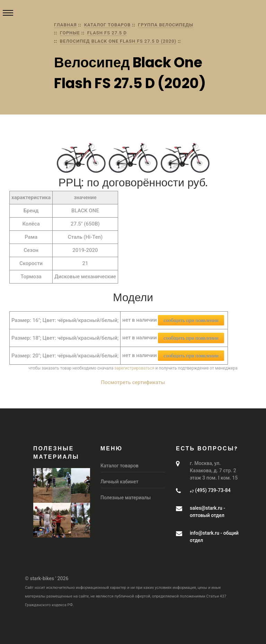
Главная (65, 25)
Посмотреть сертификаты (133, 382)
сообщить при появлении (191, 320)
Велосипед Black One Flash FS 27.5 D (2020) (118, 41)
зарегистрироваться (134, 368)
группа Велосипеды (166, 25)
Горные (70, 33)
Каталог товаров (108, 25)
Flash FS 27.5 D (107, 33)
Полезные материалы (126, 498)
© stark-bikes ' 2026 (47, 578)
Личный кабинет (119, 482)
